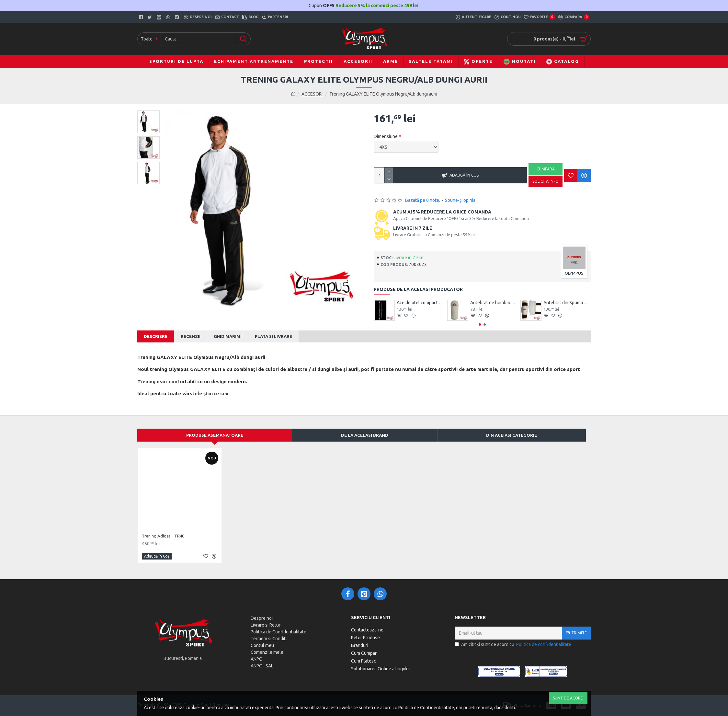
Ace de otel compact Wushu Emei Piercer (420, 303)
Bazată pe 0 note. (423, 200)
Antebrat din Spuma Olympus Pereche (567, 303)
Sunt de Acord (568, 698)
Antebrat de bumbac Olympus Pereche (494, 303)
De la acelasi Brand (365, 435)
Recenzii (191, 336)
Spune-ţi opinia (460, 200)
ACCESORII (313, 94)
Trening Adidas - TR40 (163, 536)
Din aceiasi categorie (512, 435)
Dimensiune (386, 136)
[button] (480, 324)
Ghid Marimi (228, 336)
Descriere (156, 336)
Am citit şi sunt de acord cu (513, 645)
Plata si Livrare (273, 336)
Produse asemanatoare (215, 435)
